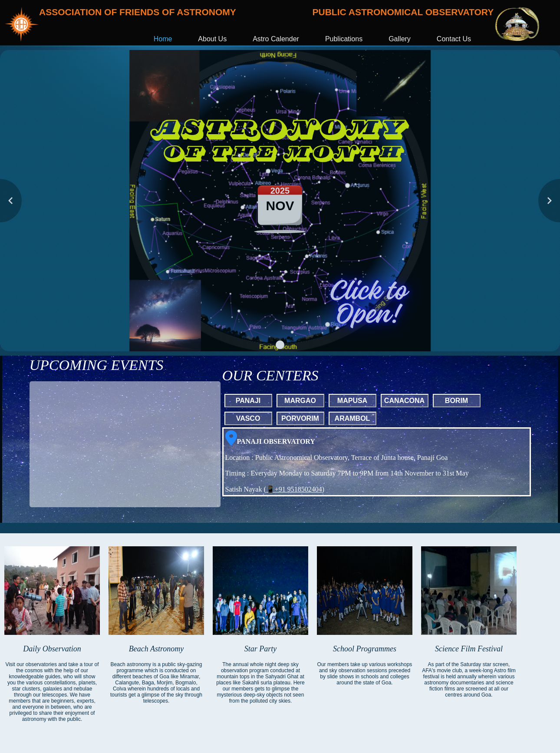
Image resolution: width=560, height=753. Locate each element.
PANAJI (248, 401)
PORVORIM (300, 418)
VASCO (248, 418)
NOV (280, 206)
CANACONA (404, 401)
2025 (280, 191)
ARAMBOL (352, 418)
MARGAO (300, 401)
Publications (344, 39)
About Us (212, 39)
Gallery (400, 39)
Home (163, 39)
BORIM (456, 401)
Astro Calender (276, 39)
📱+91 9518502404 (294, 489)
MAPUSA (352, 401)
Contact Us (454, 39)
